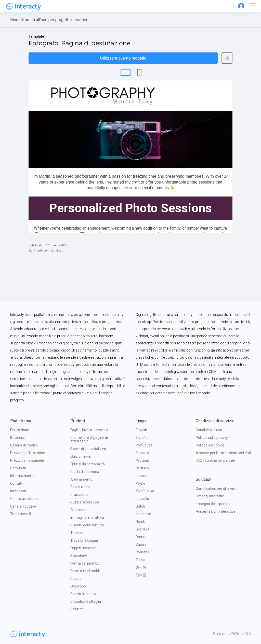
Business (17, 438)
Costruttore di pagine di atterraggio (89, 439)
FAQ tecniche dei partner (216, 460)
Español (142, 438)
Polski (140, 483)
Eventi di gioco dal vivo (88, 449)
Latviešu (142, 499)
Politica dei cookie (210, 445)
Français (142, 453)
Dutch (140, 506)
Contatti (17, 483)
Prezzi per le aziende (27, 460)
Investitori (18, 491)
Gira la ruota (80, 487)
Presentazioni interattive (216, 511)
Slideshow (79, 556)
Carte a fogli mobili (85, 571)
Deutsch (142, 468)
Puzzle (76, 579)
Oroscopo (78, 586)
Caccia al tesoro (83, 594)
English (141, 430)
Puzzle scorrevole (85, 502)
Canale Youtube (23, 506)
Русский (142, 460)
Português (144, 445)
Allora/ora (79, 510)
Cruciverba (79, 495)
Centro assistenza (25, 499)
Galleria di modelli (24, 445)
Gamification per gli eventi (217, 488)
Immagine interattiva (87, 517)
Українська (145, 491)
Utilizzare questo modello (123, 58)
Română (142, 552)
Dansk (141, 537)
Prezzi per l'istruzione (28, 453)
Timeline (77, 533)
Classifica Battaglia (86, 601)
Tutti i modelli (21, 514)
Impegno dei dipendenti (215, 504)
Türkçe (141, 560)
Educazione (20, 430)
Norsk (140, 522)
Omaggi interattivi (210, 496)
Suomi (141, 544)
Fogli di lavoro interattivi (89, 430)
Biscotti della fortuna (87, 525)
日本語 (141, 575)
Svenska (142, 529)
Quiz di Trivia (81, 456)
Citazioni (77, 609)
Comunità (18, 468)
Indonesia (143, 514)
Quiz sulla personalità (88, 464)
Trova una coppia (84, 540)
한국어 (141, 567)
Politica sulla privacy (212, 438)
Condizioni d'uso (209, 430)
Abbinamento (81, 479)
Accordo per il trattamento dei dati (223, 453)
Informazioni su (23, 476)
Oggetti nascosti (83, 548)
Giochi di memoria (85, 472)
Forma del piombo (85, 563)
